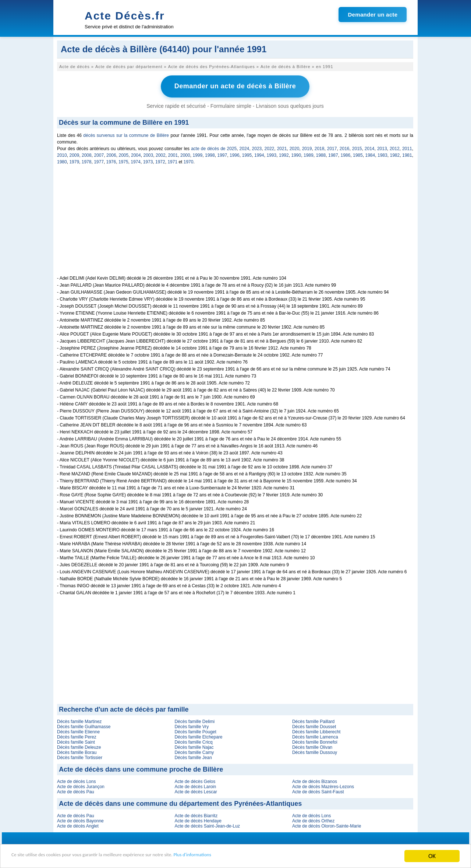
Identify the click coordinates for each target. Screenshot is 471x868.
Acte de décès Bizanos (315, 780)
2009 (75, 154)
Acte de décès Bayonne (80, 820)
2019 (307, 148)
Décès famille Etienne (78, 731)
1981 (407, 154)
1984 (370, 154)
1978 (87, 161)
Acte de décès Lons (76, 780)
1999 (198, 154)
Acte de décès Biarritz (196, 815)
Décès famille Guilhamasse (84, 726)
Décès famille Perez (77, 736)
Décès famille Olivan (312, 746)
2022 (270, 148)
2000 (185, 154)
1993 (272, 154)
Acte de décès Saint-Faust (318, 791)
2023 (257, 148)
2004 (136, 154)
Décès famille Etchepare (198, 736)
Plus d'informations (247, 856)
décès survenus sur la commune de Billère (126, 134)
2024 (245, 148)
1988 (321, 154)
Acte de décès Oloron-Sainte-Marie (327, 825)
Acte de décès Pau (76, 791)
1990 (296, 154)
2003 (148, 154)
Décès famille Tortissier (80, 757)
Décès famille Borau (77, 751)
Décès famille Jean (193, 757)
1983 (383, 154)
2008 (87, 154)
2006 (111, 154)
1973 (148, 161)
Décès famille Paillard (313, 720)
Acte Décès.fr (125, 16)
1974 (136, 161)
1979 (74, 161)
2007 (99, 154)
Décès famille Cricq (193, 741)
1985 (358, 154)
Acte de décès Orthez (313, 820)
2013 (382, 148)
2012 (395, 148)
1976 (111, 161)
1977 (99, 161)
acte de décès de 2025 (214, 148)
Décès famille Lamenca (315, 736)
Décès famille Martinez (79, 720)
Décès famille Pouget (195, 731)
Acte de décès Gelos (195, 780)
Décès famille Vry (192, 726)
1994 (259, 154)
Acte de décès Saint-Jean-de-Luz (207, 825)
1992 (284, 154)
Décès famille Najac (194, 746)
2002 (161, 154)
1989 (309, 154)
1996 (235, 154)
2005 (124, 154)
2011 (407, 148)
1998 (210, 154)
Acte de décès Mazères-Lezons (323, 786)
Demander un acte (373, 15)
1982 (395, 154)
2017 (332, 148)
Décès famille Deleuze (79, 746)
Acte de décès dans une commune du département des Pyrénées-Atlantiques (180, 803)
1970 (189, 161)
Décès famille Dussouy (315, 751)
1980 (62, 161)
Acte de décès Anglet (78, 825)
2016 (345, 148)
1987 (333, 154)
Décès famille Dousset (314, 726)
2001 (173, 154)
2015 (357, 148)
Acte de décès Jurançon (81, 786)
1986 (346, 154)
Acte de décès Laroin (195, 786)
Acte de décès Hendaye (198, 820)
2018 (320, 148)
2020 (295, 148)
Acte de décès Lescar (196, 791)
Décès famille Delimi (194, 720)
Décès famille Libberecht (316, 731)
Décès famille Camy (194, 751)
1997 (222, 154)
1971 (172, 161)
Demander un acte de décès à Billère (235, 86)
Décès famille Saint (76, 741)
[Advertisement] (235, 223)
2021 (282, 148)
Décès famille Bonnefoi (315, 741)
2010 (62, 154)
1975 (123, 161)
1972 (160, 161)
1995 (247, 154)
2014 (370, 148)
